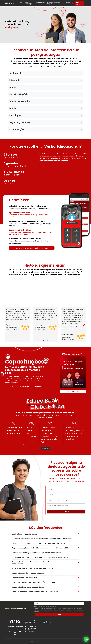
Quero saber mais (73, 391)
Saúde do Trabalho (45, 101)
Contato (67, 2)
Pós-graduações (29, 3)
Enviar (59, 614)
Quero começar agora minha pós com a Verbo (32, 248)
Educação (45, 80)
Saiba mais (45, 448)
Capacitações (41, 2)
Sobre (21, 2)
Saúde (45, 87)
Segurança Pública (45, 122)
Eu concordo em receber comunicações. (46, 607)
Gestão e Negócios (45, 94)
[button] (84, 324)
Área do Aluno (79, 3)
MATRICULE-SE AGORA (15, 627)
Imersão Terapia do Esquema (54, 3)
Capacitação (45, 129)
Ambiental (45, 73)
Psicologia (45, 115)
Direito (45, 108)
